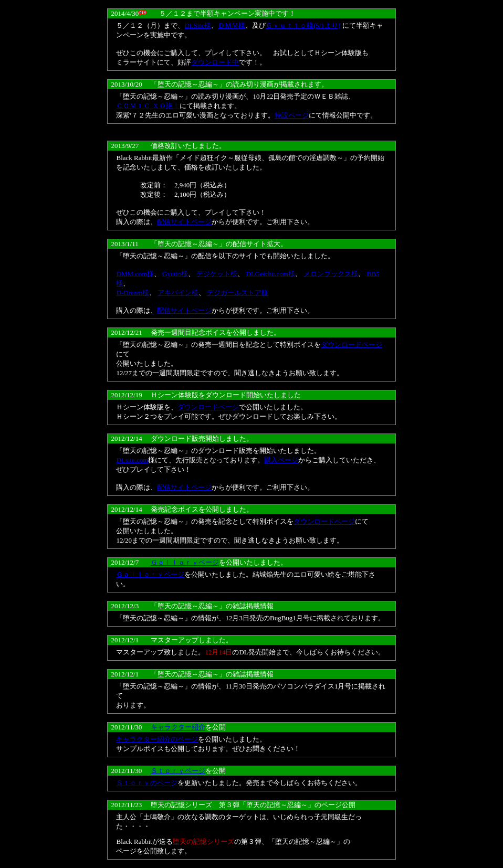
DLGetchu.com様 (270, 274)
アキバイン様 (178, 293)
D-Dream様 (132, 293)
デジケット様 (217, 274)
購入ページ (281, 460)
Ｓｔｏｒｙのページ (147, 783)
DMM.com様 (135, 274)
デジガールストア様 (238, 293)
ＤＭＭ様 (232, 25)
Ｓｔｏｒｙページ (178, 771)
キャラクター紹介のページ (157, 739)
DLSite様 (198, 25)
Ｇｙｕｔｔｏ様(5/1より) (303, 25)
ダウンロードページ (352, 345)
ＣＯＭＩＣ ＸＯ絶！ (148, 106)
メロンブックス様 (331, 274)
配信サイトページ (184, 222)
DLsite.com (132, 460)
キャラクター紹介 (178, 727)
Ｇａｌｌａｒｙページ (185, 562)
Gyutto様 (175, 274)
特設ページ (292, 115)
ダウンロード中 (215, 62)
